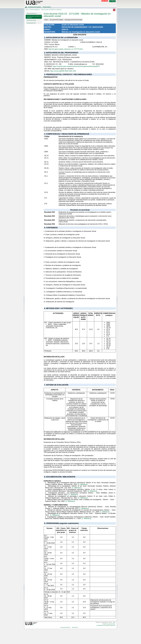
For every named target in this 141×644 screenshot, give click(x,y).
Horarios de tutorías (31, 20)
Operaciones (47, 7)
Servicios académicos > (35, 10)
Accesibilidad (100, 625)
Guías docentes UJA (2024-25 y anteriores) (34, 17)
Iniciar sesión (105, 1)
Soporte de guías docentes (109, 624)
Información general (35, 7)
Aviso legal (106, 625)
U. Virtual (112, 1)
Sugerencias (112, 625)
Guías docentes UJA (32, 13)
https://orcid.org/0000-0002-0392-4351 (63, 71)
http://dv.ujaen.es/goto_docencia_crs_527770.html (66, 49)
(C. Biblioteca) (83, 484)
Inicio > (27, 10)
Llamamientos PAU (31, 23)
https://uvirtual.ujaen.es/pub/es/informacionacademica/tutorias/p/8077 (76, 66)
